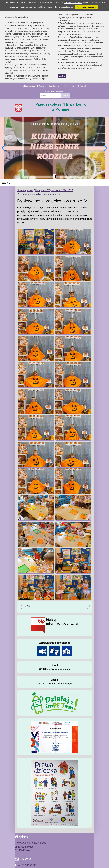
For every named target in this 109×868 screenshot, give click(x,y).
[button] (4, 148)
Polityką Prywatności (73, 2)
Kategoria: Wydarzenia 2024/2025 (54, 190)
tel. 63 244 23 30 (26, 865)
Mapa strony (42, 86)
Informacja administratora (54, 91)
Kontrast (82, 86)
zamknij (62, 76)
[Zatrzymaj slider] (55, 176)
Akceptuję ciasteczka (87, 7)
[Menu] (54, 183)
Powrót (28, 606)
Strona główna (29, 86)
